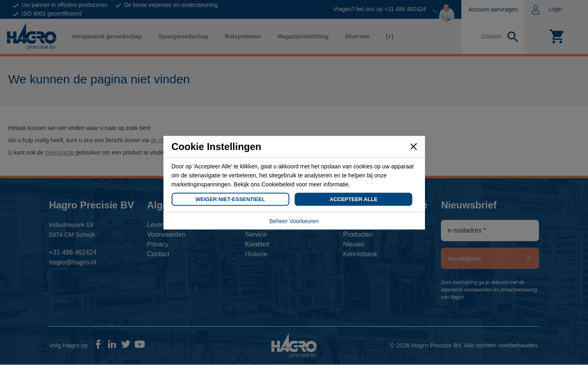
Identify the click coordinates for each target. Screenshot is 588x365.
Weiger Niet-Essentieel (230, 199)
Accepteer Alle (354, 199)
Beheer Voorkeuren (294, 221)
